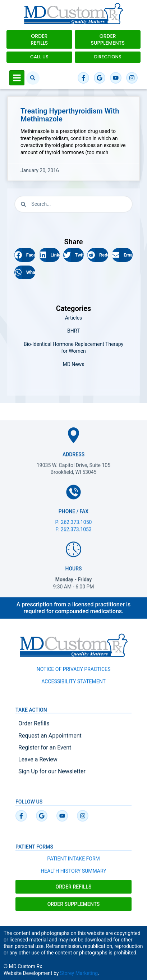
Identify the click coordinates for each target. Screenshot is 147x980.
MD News (73, 364)
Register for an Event (45, 752)
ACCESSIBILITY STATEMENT (73, 686)
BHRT (73, 331)
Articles (74, 318)
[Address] (73, 440)
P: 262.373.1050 (74, 527)
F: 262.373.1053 (73, 534)
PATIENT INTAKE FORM (73, 864)
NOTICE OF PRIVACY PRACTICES (74, 674)
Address (73, 459)
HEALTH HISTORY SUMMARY (73, 876)
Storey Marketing (79, 973)
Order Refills (34, 728)
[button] (33, 78)
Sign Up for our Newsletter (52, 776)
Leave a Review (38, 764)
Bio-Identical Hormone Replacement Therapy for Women (73, 348)
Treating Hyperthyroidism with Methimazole (70, 115)
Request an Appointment (50, 741)
